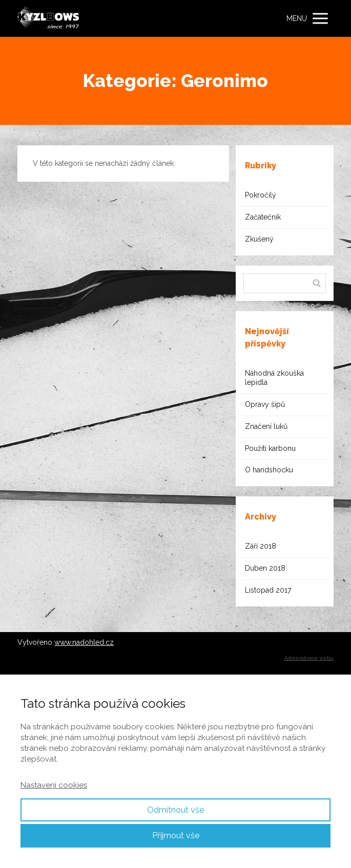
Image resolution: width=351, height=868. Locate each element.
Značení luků (266, 426)
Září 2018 (261, 546)
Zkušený (259, 239)
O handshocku (269, 470)
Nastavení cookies (54, 785)
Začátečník (263, 217)
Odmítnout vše (175, 810)
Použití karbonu (270, 448)
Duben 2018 (265, 568)
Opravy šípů (265, 404)
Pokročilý (261, 195)
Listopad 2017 (268, 590)
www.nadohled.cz (84, 642)
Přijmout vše (176, 836)
